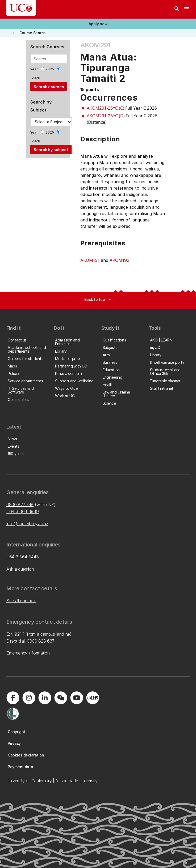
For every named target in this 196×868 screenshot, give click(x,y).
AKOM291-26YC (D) (106, 116)
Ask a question (20, 569)
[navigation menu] (186, 9)
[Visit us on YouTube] (77, 698)
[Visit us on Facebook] (13, 698)
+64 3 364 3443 (23, 557)
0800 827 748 (20, 504)
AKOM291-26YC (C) (106, 108)
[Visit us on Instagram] (29, 698)
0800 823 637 (41, 641)
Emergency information (28, 653)
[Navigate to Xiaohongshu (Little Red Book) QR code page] (93, 698)
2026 (36, 78)
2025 (50, 69)
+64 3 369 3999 (23, 511)
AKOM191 (90, 260)
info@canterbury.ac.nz (27, 524)
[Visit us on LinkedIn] (45, 698)
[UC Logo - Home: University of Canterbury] (21, 8)
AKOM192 (119, 260)
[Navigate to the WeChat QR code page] (61, 698)
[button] (98, 24)
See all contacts (21, 601)
